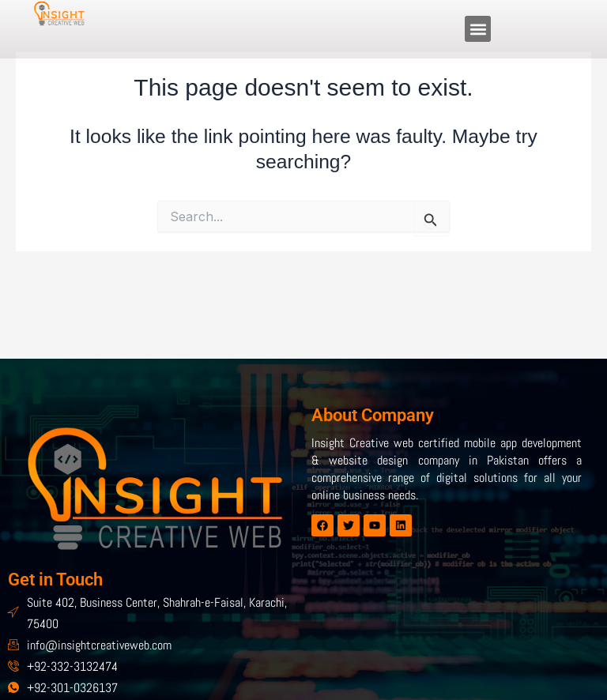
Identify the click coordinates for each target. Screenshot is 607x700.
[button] (478, 29)
